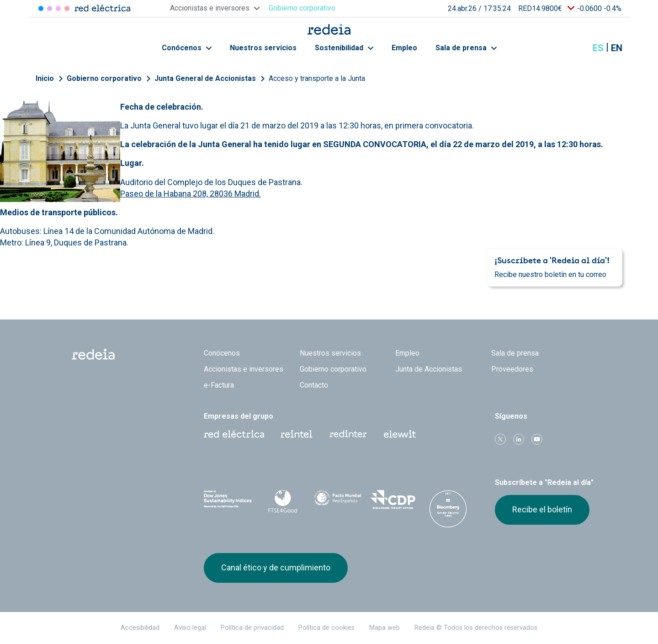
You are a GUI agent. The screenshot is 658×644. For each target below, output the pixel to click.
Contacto (314, 385)
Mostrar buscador (575, 48)
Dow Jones (228, 500)
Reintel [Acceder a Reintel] (58, 8)
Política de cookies (326, 628)
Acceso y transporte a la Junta (317, 78)
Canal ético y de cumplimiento (276, 567)
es (598, 48)
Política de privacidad (252, 628)
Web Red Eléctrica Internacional (348, 434)
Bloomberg (448, 509)
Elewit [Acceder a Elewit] (67, 8)
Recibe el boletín (542, 509)
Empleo (404, 48)
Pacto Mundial (338, 500)
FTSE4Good (283, 501)
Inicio (45, 78)
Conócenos (187, 48)
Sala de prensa (466, 48)
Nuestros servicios (263, 48)
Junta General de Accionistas (205, 78)
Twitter (500, 439)
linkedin (519, 439)
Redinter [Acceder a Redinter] (50, 8)
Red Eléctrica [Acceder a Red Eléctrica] (41, 8)
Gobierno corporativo (104, 78)
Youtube (537, 439)
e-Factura (219, 385)
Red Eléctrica (234, 434)
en (617, 48)
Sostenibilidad (344, 48)
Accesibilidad (140, 628)
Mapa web (385, 628)
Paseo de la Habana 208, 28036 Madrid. (191, 194)
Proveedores (512, 369)
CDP (393, 500)
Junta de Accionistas (429, 369)
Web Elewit (400, 434)
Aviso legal (190, 628)
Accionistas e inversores (244, 369)
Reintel (297, 434)
